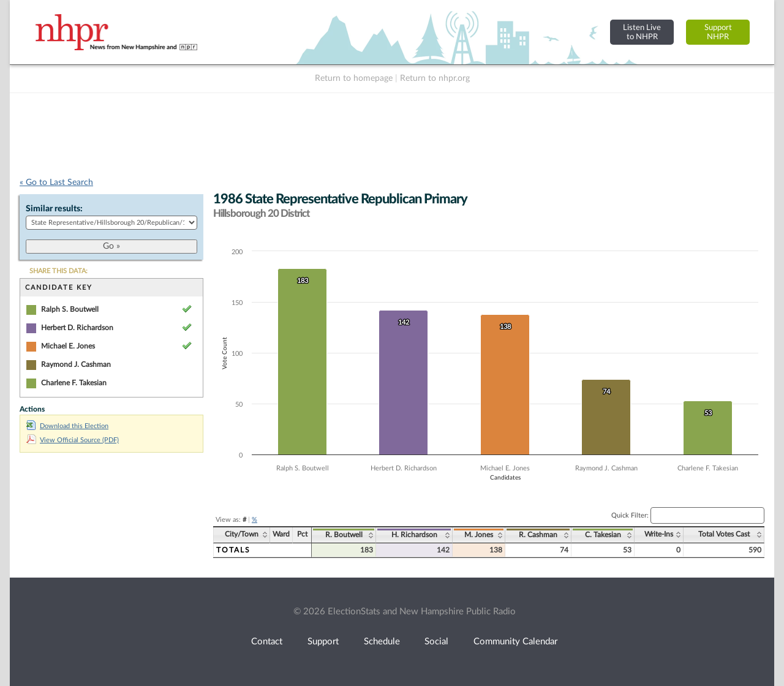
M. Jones (479, 535)
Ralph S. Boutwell (70, 309)
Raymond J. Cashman (76, 364)
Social (436, 642)
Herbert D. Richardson (77, 328)
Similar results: (54, 209)
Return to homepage (354, 78)
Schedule (382, 642)
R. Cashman (538, 535)
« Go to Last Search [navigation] (56, 183)
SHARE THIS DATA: (58, 271)
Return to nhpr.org (435, 78)
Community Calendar (515, 642)
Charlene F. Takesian (74, 383)
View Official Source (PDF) (73, 440)
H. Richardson (414, 535)
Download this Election (67, 426)
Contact (267, 642)
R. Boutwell (344, 535)
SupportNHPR (718, 32)
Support (323, 642)
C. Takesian (603, 535)
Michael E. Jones (68, 346)
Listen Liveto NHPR (642, 32)
